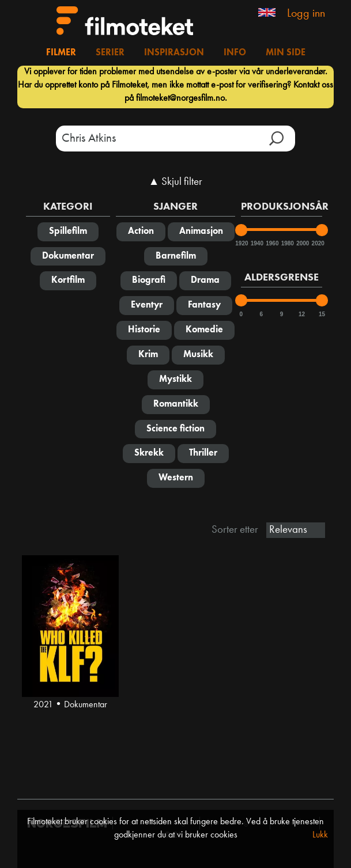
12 (302, 314)
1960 (271, 243)
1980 (287, 243)
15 (322, 314)
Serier (110, 53)
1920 (241, 243)
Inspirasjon (174, 53)
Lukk (320, 835)
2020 (318, 243)
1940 (256, 243)
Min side (286, 53)
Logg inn (306, 14)
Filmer (61, 53)
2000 (302, 243)
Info (235, 53)
